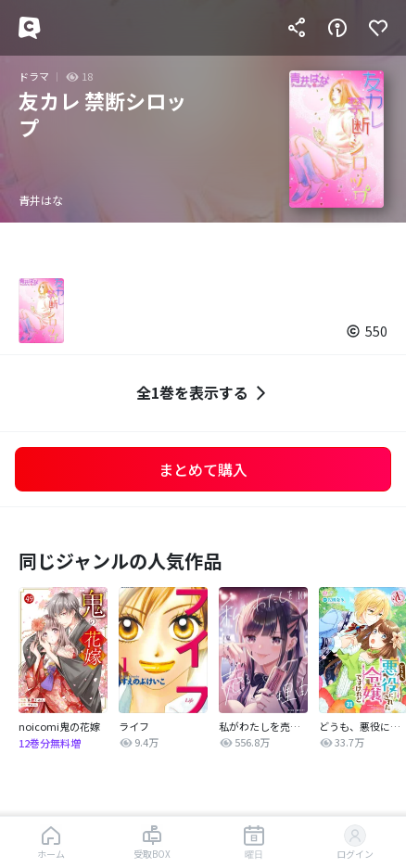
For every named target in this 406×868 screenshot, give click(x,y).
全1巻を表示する (203, 393)
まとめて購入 (203, 469)
